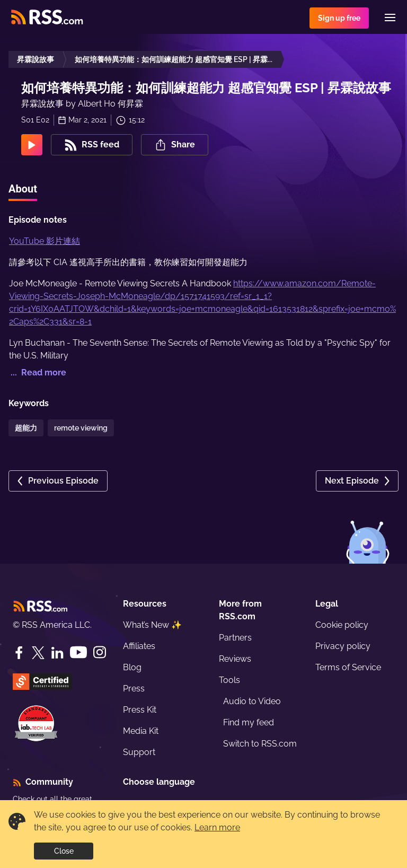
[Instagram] (100, 652)
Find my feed (249, 722)
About (23, 189)
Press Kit (140, 710)
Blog (132, 667)
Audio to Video (252, 701)
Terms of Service (348, 667)
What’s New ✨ (152, 625)
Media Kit (141, 731)
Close (64, 851)
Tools (229, 680)
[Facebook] (19, 653)
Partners (235, 638)
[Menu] (390, 17)
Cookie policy (342, 625)
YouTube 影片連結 (45, 241)
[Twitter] (38, 653)
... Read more (37, 372)
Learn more (217, 827)
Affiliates (139, 646)
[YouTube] (78, 652)
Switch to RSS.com (260, 744)
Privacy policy (343, 646)
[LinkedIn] (57, 653)
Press (134, 689)
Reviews (235, 659)
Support (139, 752)
